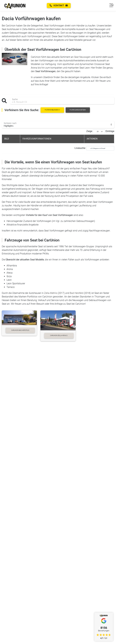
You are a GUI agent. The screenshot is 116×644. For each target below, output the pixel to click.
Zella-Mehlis (51, 293)
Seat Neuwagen (82, 57)
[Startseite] (15, 6)
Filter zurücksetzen (78, 110)
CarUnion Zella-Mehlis (59, 336)
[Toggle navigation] (111, 6)
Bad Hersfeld (76, 293)
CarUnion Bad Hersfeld (20, 330)
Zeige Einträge (100, 132)
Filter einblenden (52, 110)
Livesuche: (94, 148)
